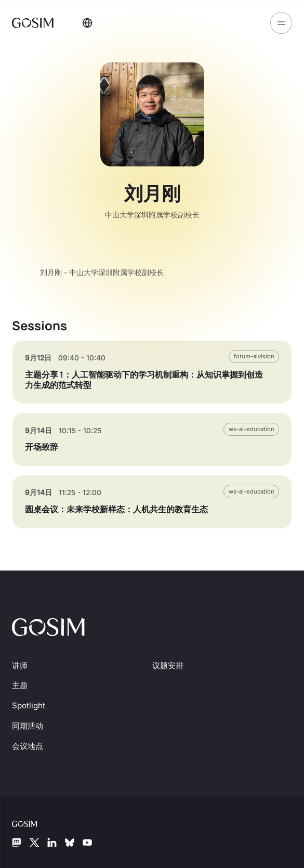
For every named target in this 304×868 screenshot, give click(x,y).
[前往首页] (34, 22)
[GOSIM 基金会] (33, 823)
